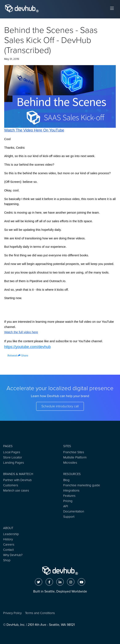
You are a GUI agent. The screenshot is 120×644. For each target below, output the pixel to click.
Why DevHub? (13, 555)
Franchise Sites (74, 452)
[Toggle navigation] (112, 8)
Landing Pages (14, 463)
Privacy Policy (12, 613)
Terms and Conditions (40, 613)
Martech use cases (16, 490)
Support (69, 517)
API (66, 506)
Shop (7, 560)
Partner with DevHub (17, 480)
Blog (66, 480)
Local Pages (12, 452)
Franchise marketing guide (82, 485)
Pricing (68, 501)
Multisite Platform (75, 457)
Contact (8, 550)
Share (23, 356)
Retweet (11, 356)
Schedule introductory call (60, 406)
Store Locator (13, 457)
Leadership (11, 534)
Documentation (74, 511)
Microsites (70, 463)
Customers (11, 485)
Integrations (71, 490)
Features (69, 496)
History (8, 539)
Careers (9, 545)
